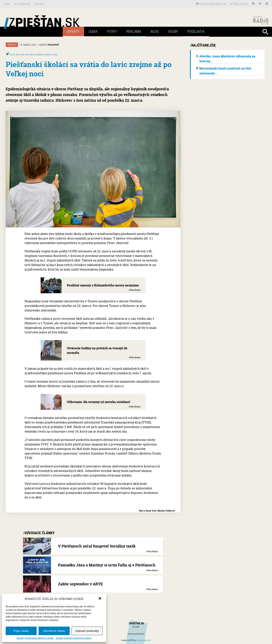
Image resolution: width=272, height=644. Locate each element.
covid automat (17, 54)
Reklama (134, 31)
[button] (100, 599)
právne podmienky (136, 634)
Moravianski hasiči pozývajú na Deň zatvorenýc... (225, 71)
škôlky (48, 54)
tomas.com (144, 640)
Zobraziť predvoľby (87, 631)
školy (55, 54)
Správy (73, 31)
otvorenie (30, 54)
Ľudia (93, 31)
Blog (155, 31)
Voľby (173, 31)
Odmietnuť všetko (54, 631)
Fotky (112, 31)
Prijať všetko (21, 631)
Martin (49, 45)
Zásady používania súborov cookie (35, 638)
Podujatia (196, 31)
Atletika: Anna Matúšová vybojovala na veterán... (227, 59)
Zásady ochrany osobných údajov (74, 638)
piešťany (40, 54)
